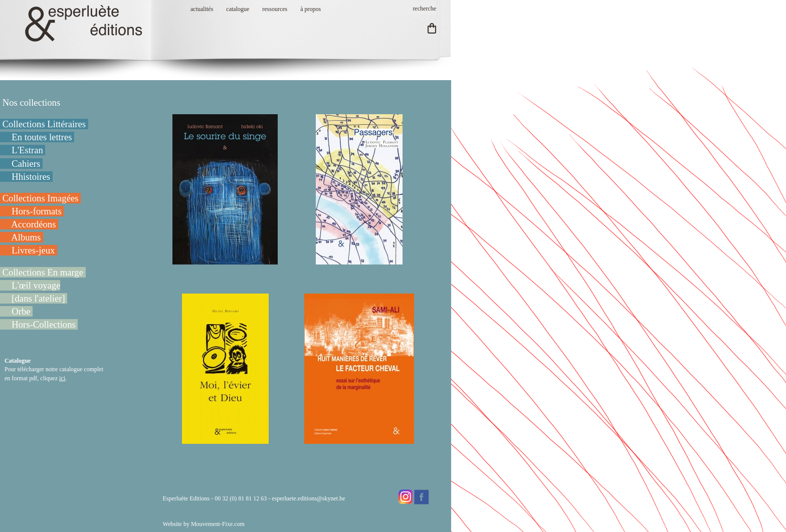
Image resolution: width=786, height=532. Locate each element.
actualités (202, 9)
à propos (311, 9)
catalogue (238, 9)
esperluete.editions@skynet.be (308, 498)
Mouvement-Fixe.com (218, 524)
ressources (275, 9)
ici (62, 378)
